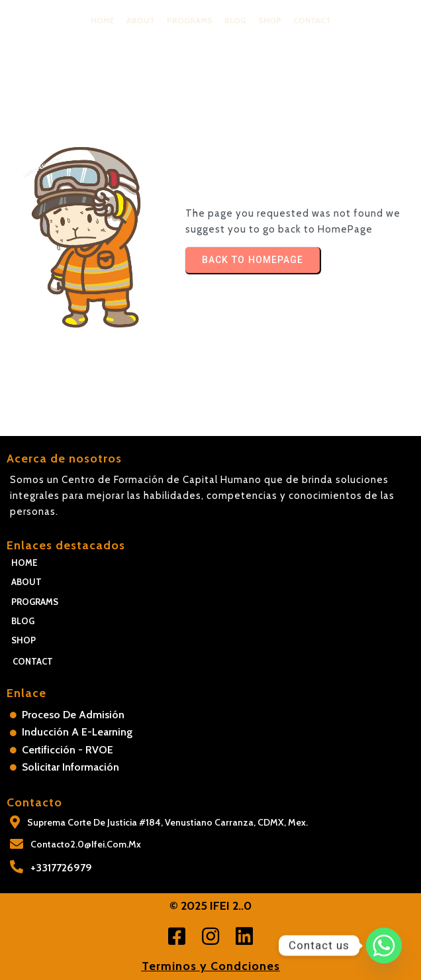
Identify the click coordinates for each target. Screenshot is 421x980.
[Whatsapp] (384, 946)
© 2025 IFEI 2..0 (210, 906)
